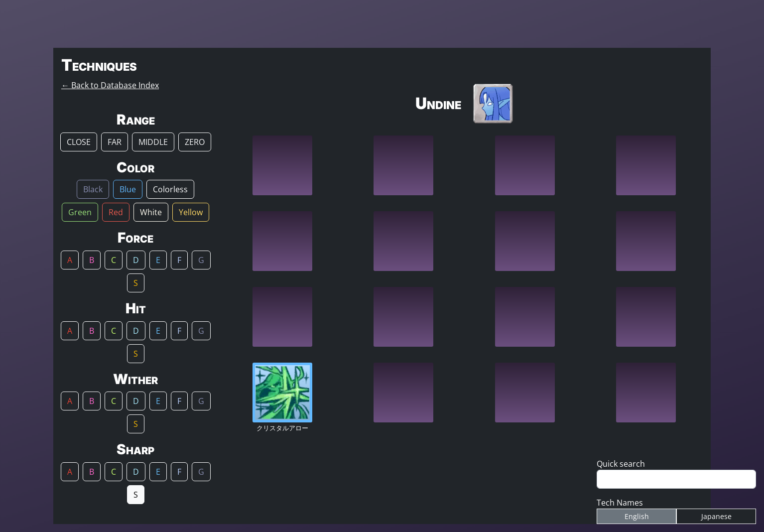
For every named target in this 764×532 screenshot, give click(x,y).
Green (80, 212)
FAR (115, 142)
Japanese (716, 516)
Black (93, 189)
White (151, 212)
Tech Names (620, 503)
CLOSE (79, 142)
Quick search (621, 464)
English (637, 516)
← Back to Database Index (110, 85)
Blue (128, 189)
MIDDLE (153, 142)
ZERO (195, 142)
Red (116, 212)
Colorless (170, 189)
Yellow (191, 212)
